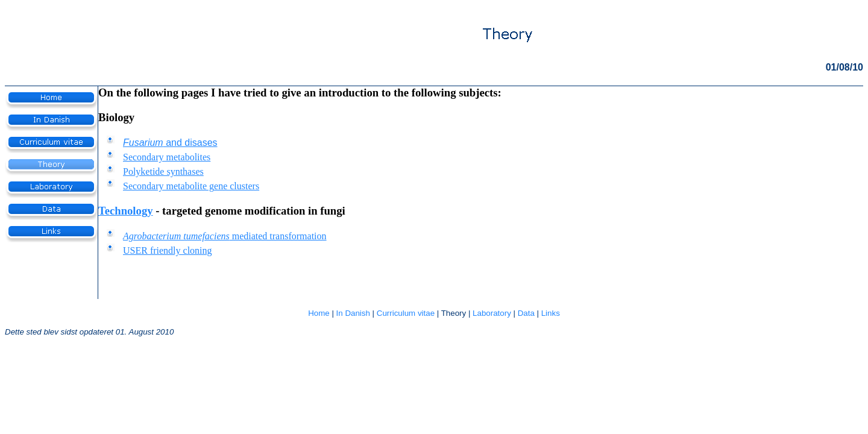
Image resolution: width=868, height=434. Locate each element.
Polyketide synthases (163, 171)
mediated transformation (225, 236)
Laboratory (492, 313)
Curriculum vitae (406, 313)
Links (551, 313)
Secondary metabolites (167, 157)
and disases (170, 143)
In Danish (353, 313)
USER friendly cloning (168, 250)
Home (319, 313)
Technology (126, 211)
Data (526, 313)
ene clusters (237, 186)
